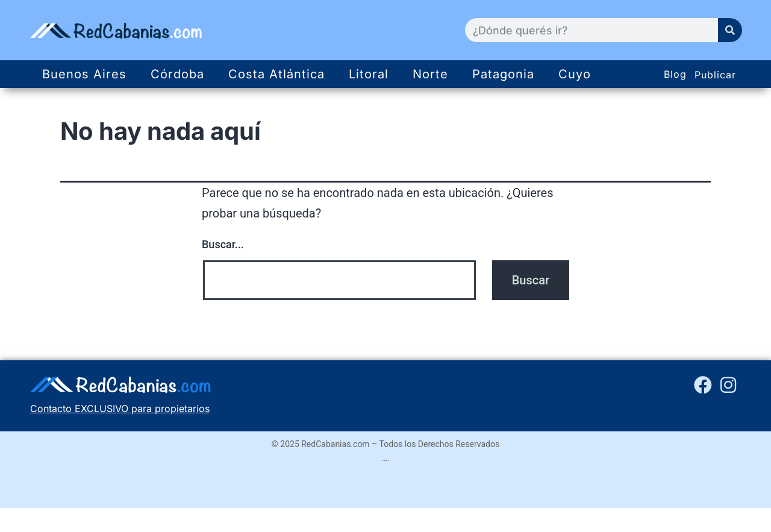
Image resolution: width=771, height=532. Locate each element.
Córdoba (177, 74)
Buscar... (223, 244)
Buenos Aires (84, 74)
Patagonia (503, 74)
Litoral (369, 74)
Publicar (715, 75)
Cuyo (575, 74)
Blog (675, 74)
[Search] (730, 30)
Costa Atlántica (276, 74)
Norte (430, 74)
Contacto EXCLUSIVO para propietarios (120, 408)
